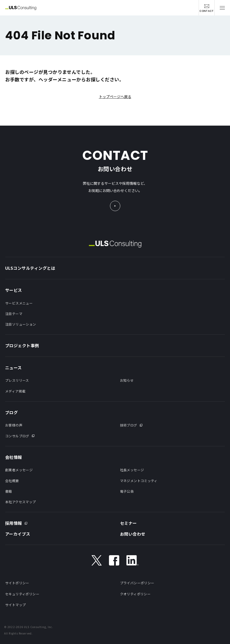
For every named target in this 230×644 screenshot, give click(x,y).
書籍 (9, 491)
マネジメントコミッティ (139, 481)
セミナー (128, 523)
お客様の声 (14, 425)
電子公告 (127, 491)
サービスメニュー (19, 303)
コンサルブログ (17, 436)
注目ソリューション (21, 324)
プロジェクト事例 (22, 345)
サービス (14, 290)
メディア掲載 (15, 391)
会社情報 (14, 457)
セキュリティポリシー (22, 594)
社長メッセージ (132, 470)
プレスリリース (17, 380)
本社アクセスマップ (21, 502)
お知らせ (127, 380)
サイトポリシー (17, 583)
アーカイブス (18, 534)
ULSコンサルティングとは (30, 268)
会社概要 (12, 481)
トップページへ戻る (115, 97)
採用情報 (14, 523)
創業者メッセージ (19, 470)
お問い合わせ (133, 534)
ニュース (13, 368)
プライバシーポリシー (137, 583)
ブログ (11, 412)
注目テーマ (14, 314)
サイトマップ (15, 605)
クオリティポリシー (135, 594)
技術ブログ (129, 425)
